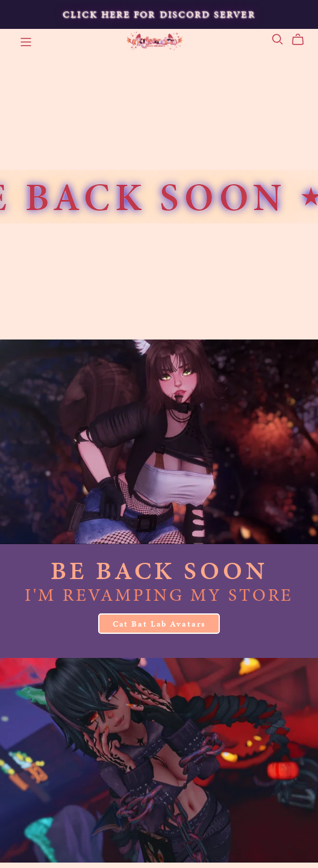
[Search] (278, 39)
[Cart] (303, 40)
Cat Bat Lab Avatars (159, 624)
